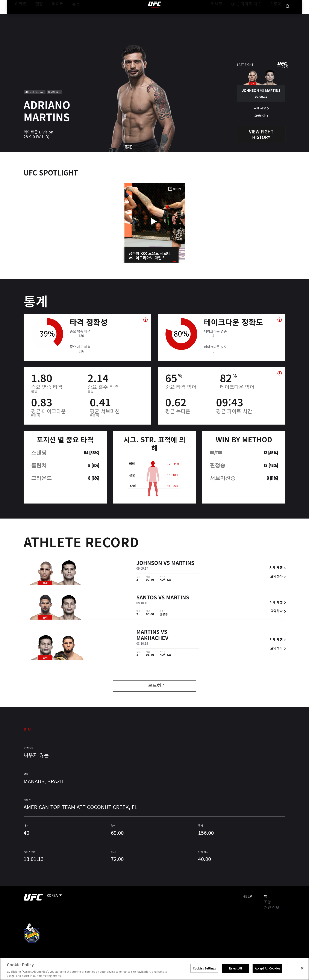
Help (247, 896)
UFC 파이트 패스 (252, 16)
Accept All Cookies (267, 968)
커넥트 (226, 16)
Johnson (149, 563)
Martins (183, 563)
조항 (267, 902)
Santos (147, 598)
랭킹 (36, 16)
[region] (154, 969)
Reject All (235, 968)
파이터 (54, 16)
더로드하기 (155, 686)
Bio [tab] (27, 729)
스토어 (277, 16)
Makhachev (152, 639)
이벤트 (20, 16)
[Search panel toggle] (288, 16)
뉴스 (70, 16)
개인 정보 (272, 907)
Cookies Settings (204, 968)
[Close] (302, 968)
